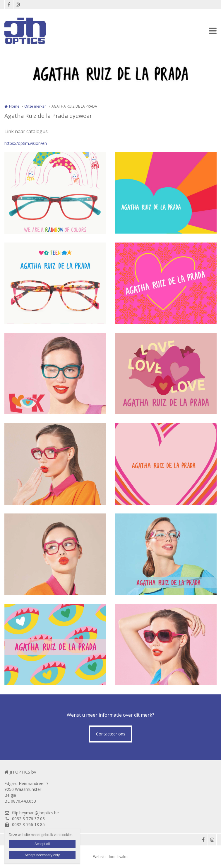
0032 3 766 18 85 (25, 824)
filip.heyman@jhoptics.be (32, 813)
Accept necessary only (42, 855)
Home (14, 106)
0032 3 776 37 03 (25, 819)
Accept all (42, 844)
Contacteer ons (111, 734)
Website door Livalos (111, 857)
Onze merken (35, 106)
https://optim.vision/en (26, 143)
